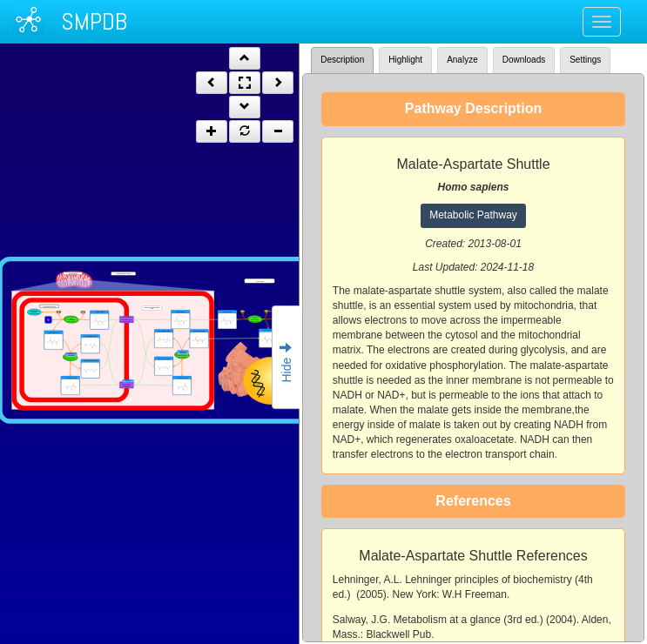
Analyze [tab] (462, 60)
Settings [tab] (585, 60)
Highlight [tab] (405, 60)
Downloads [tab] (524, 60)
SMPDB (94, 21)
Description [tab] (342, 60)
